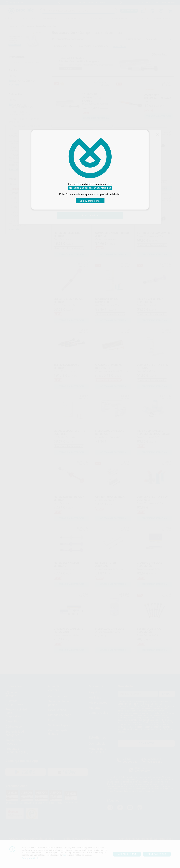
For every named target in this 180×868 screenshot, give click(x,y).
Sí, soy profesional (90, 201)
